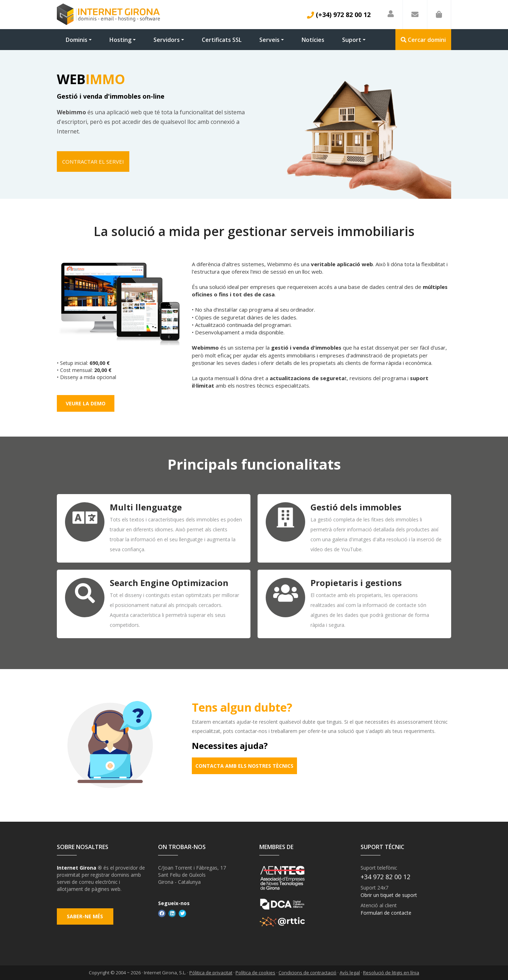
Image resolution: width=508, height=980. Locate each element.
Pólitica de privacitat (211, 973)
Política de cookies (255, 973)
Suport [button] (352, 40)
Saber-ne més (86, 918)
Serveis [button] (269, 40)
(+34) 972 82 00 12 (339, 15)
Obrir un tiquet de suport (389, 895)
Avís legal (350, 973)
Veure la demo (86, 403)
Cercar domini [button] (423, 40)
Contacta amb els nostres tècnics (244, 766)
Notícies (313, 40)
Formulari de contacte (386, 912)
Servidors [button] (167, 40)
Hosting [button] (120, 40)
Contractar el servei (93, 161)
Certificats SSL (222, 40)
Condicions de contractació (307, 973)
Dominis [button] (77, 40)
